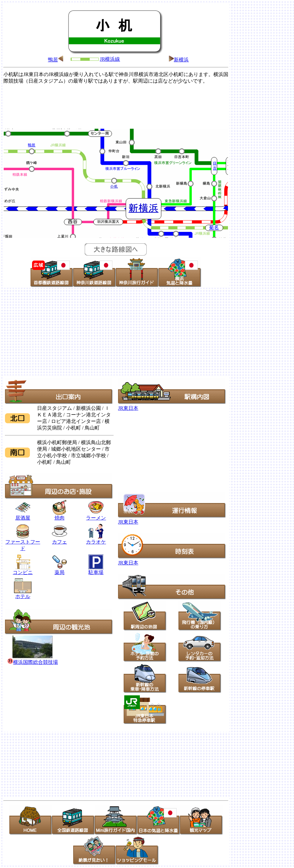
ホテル (23, 594)
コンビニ (23, 572)
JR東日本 (128, 408)
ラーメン (96, 518)
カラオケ (96, 540)
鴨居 (53, 60)
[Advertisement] (116, 106)
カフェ (59, 542)
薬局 (59, 570)
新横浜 (181, 60)
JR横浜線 (110, 59)
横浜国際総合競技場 (33, 662)
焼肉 (59, 516)
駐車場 (96, 572)
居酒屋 (23, 516)
